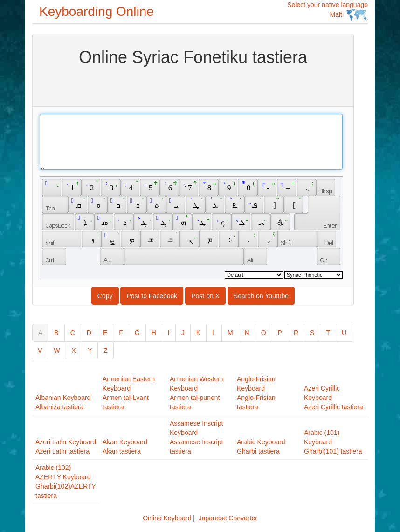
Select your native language (328, 11)
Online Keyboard (167, 518)
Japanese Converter (228, 518)
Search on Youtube (261, 296)
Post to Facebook (152, 296)
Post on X (205, 296)
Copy (105, 296)
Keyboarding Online (97, 11)
